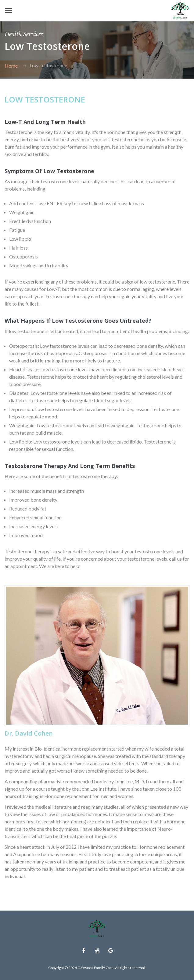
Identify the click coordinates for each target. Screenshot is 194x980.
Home (11, 66)
